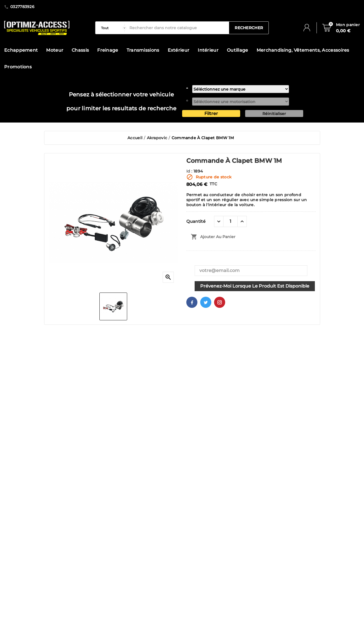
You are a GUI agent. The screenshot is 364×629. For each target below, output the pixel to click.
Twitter (206, 302)
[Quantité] (230, 221)
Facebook (192, 302)
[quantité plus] (242, 221)
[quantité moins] (219, 221)
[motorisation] (241, 102)
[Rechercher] (178, 28)
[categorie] (112, 28)
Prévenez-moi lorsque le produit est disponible (255, 286)
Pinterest (220, 302)
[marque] (241, 89)
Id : (190, 171)
